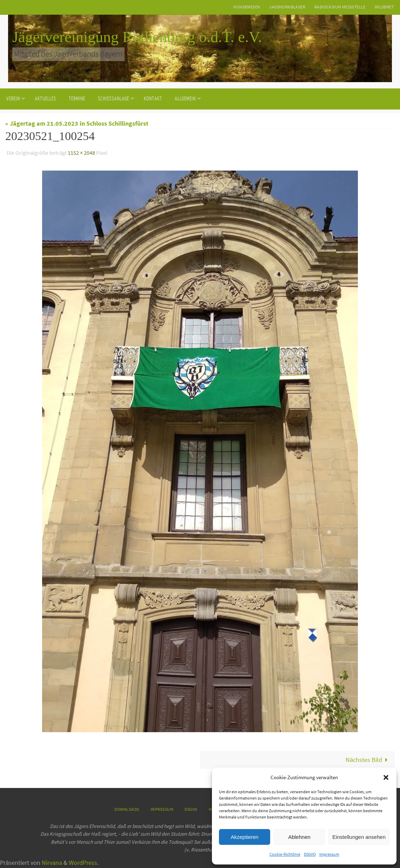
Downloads (127, 809)
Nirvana (52, 862)
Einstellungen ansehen (359, 837)
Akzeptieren (244, 837)
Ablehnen (299, 837)
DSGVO (310, 854)
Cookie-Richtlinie (285, 854)
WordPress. (84, 862)
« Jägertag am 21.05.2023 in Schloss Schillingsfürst (77, 123)
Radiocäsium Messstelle (340, 7)
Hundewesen (247, 7)
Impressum (329, 854)
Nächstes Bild (368, 759)
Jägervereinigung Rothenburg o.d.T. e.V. (137, 37)
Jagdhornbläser (287, 7)
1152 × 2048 (81, 153)
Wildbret (384, 7)
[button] (386, 777)
